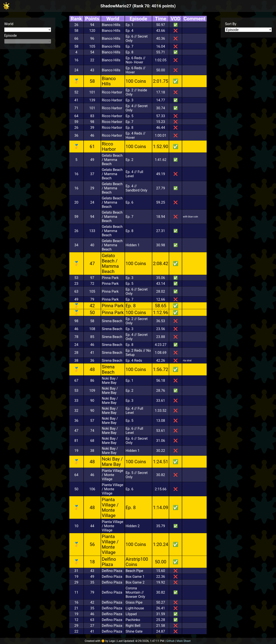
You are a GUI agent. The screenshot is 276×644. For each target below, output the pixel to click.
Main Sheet (184, 641)
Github (170, 641)
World (9, 24)
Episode (10, 35)
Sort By (231, 24)
